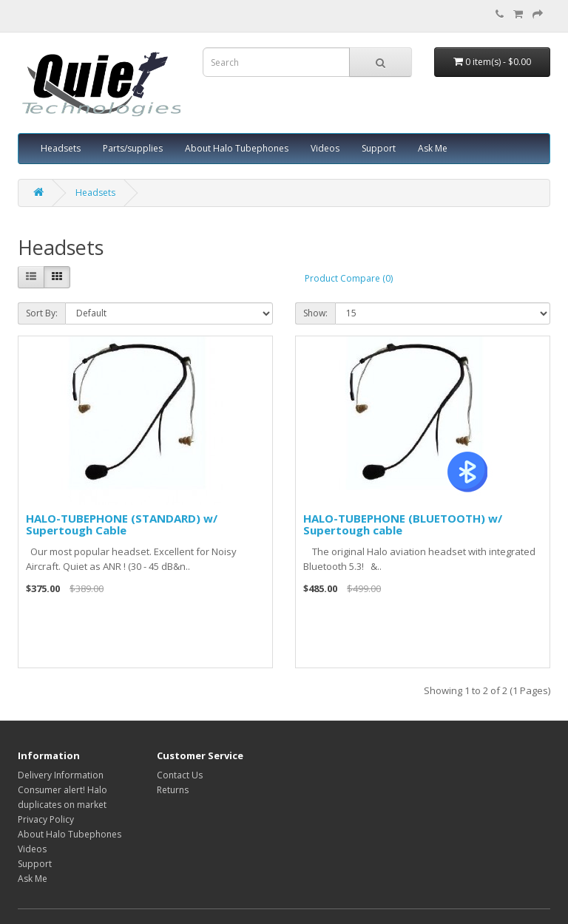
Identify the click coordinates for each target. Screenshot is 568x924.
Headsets (61, 148)
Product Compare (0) (349, 278)
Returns (173, 790)
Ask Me (433, 148)
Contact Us (180, 775)
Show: (315, 313)
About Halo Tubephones (237, 148)
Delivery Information (61, 775)
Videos (325, 148)
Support (379, 148)
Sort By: (42, 313)
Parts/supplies (133, 148)
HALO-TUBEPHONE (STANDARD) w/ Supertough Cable (122, 524)
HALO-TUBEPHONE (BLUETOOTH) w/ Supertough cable (403, 524)
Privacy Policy (46, 819)
